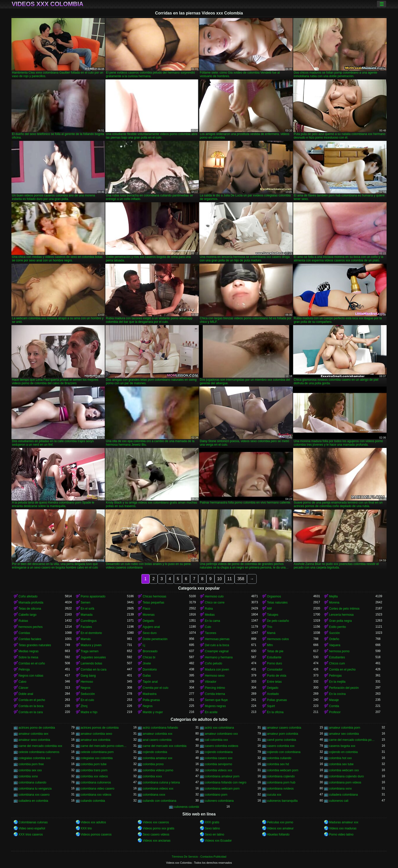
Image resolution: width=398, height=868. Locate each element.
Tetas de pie (275, 651)
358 (241, 579)
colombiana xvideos (280, 789)
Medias (210, 615)
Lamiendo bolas (92, 663)
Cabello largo (28, 615)
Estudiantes (337, 657)
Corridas (24, 633)
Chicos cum (337, 663)
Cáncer (23, 688)
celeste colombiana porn (97, 752)
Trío (270, 627)
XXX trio (86, 828)
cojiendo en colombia (343, 752)
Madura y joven (91, 645)
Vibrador (211, 682)
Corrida (334, 706)
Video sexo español (32, 828)
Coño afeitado (28, 596)
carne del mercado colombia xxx (40, 746)
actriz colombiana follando (160, 728)
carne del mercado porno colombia (104, 746)
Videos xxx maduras (343, 828)
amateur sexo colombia (34, 740)
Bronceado (150, 651)
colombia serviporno (218, 764)
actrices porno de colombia (37, 728)
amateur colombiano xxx (221, 734)
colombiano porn (216, 795)
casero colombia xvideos (221, 746)
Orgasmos (274, 596)
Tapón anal (150, 682)
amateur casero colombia (284, 728)
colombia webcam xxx (344, 770)
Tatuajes (273, 615)
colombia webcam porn (283, 770)
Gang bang (88, 676)
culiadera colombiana (343, 795)
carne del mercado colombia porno (352, 740)
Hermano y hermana (219, 657)
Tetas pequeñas (153, 603)
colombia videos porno (158, 770)
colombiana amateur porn (222, 776)
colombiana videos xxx (158, 789)
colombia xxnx (28, 776)
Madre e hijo (89, 712)
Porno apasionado (93, 596)
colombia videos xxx (218, 770)
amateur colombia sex (33, 734)
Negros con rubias (31, 676)
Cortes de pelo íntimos (344, 609)
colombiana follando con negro (226, 782)
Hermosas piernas (217, 639)
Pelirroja (24, 670)
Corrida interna (215, 694)
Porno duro (275, 663)
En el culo (87, 700)
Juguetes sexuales (93, 657)
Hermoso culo (214, 596)
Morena (334, 603)
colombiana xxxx (154, 795)
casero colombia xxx (281, 746)
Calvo (22, 682)
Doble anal (26, 694)
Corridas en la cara (94, 670)
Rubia (209, 609)
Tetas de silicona (30, 609)
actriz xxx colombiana (219, 728)
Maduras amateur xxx (344, 822)
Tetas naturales (277, 603)
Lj (144, 645)
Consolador (275, 670)
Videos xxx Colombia (48, 4)
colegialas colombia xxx (35, 758)
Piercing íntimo (215, 688)
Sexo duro (150, 633)
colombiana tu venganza (35, 789)
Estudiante (274, 657)
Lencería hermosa (341, 615)
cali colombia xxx (216, 740)
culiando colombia (93, 801)
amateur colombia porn (345, 728)
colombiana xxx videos (96, 795)
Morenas (149, 615)
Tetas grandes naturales (35, 645)
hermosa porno (339, 651)
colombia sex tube (341, 764)
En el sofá (87, 609)
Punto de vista (277, 676)
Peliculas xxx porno (280, 822)
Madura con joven (217, 670)
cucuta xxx (274, 795)
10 (220, 579)
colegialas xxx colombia (97, 758)
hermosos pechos (31, 627)
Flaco (146, 609)
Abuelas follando (278, 834)
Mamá (271, 633)
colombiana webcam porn (222, 789)
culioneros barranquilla (282, 801)
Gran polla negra (340, 621)
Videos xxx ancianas (156, 841)
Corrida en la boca (31, 706)
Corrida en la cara (31, 712)
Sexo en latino (214, 834)
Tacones (211, 633)
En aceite (211, 712)
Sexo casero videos (156, 834)
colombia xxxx (152, 776)
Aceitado (273, 694)
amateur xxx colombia (96, 740)
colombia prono (153, 764)
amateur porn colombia (283, 734)
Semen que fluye (216, 700)
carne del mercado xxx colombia (164, 746)
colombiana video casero (98, 789)
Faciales (86, 627)
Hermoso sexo (215, 676)
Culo (208, 627)
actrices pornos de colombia (100, 728)
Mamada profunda (31, 603)
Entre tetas (274, 682)
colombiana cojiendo (281, 776)
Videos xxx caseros (156, 822)
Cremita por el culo (155, 688)
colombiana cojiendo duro (346, 776)
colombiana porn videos (345, 782)
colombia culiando (279, 758)
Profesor (335, 712)
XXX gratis (212, 822)
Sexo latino (212, 828)
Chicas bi (149, 657)
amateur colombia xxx (157, 734)
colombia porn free (31, 764)
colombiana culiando (32, 782)
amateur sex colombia (344, 734)
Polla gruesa (151, 700)
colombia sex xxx (30, 770)
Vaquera (335, 645)
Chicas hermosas (154, 596)
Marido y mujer (153, 712)
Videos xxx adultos (93, 822)
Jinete (147, 663)
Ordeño (334, 639)
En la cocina (337, 694)
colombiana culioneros (96, 782)
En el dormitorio (91, 633)
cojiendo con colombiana (284, 752)
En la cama (212, 621)
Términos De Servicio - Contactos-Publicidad (199, 857)
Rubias (23, 621)
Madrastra (150, 694)
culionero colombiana (219, 801)
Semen (86, 603)
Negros (86, 688)
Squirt (271, 706)
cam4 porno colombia (282, 740)
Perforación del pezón (344, 688)
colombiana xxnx (340, 789)
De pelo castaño (278, 621)
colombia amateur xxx (157, 758)
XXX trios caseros (31, 834)
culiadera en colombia (33, 801)
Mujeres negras (215, 706)
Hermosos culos (278, 639)
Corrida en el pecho (342, 670)
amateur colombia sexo (96, 734)
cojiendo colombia (155, 752)
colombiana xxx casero (34, 795)
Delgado (148, 621)
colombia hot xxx (340, 758)
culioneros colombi (186, 807)
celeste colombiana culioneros (39, 752)
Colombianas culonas (33, 822)
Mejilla (333, 596)
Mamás (86, 639)
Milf (269, 609)
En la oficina (275, 712)
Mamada (87, 615)
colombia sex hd (278, 764)
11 (230, 579)
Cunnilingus (89, 621)
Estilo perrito (337, 627)
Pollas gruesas (277, 700)
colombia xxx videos (94, 776)
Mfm (270, 645)
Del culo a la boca (217, 645)
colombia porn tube (94, 764)
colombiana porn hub (281, 782)
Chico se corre (215, 603)
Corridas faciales (30, 639)
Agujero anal (151, 627)
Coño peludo (213, 663)
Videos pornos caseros (96, 834)
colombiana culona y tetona (161, 782)
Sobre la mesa (28, 657)
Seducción (88, 694)
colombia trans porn (94, 770)
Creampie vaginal (217, 651)
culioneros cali (339, 801)
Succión (334, 633)
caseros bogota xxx (342, 746)
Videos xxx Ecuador (218, 841)
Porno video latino (341, 834)
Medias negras (29, 651)
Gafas (147, 676)
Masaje (334, 700)
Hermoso (87, 682)
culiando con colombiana (159, 801)
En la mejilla (337, 682)
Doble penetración (155, 639)
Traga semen (90, 651)
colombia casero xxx (219, 758)
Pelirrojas (335, 676)
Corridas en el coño (32, 663)
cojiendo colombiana (219, 752)
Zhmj (84, 706)
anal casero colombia (157, 740)
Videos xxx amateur (280, 828)
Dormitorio (150, 670)
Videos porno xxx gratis (159, 828)
